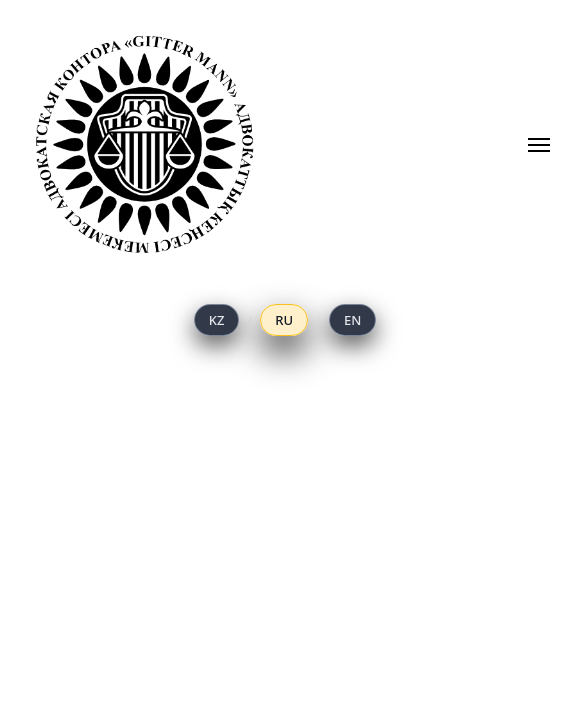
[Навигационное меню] (539, 145)
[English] (352, 320)
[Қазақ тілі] (217, 320)
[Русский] (284, 320)
